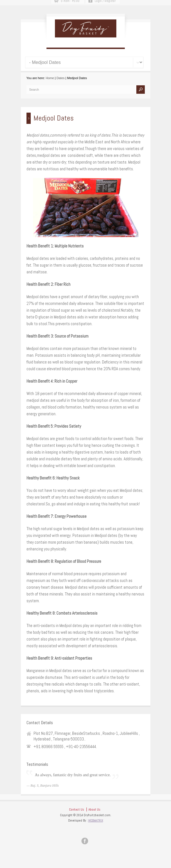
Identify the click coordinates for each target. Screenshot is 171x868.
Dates (61, 78)
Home (50, 78)
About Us (94, 809)
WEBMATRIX (96, 820)
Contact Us (76, 809)
